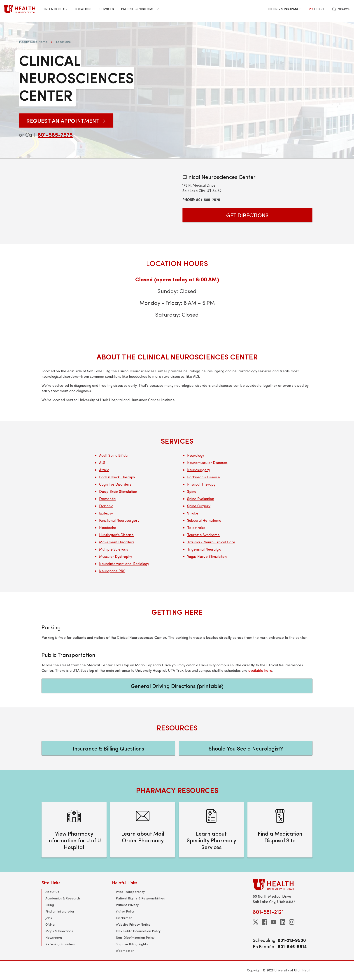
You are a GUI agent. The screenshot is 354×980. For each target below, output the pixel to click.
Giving (50, 924)
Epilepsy (106, 513)
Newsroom (54, 937)
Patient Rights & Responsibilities (140, 898)
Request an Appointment (66, 120)
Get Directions (247, 215)
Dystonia (106, 506)
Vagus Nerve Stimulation (207, 556)
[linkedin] (283, 922)
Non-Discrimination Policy (135, 937)
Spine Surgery (199, 506)
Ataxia (104, 470)
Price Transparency (130, 892)
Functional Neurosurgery (119, 520)
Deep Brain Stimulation (118, 491)
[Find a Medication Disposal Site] (280, 830)
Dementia (107, 499)
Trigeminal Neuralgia (204, 549)
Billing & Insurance (285, 9)
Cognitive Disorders (115, 484)
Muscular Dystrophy (116, 556)
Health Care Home (33, 42)
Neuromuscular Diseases (207, 462)
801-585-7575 (55, 134)
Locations (84, 9)
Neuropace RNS (112, 571)
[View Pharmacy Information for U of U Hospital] (74, 830)
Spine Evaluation (201, 499)
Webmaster (125, 951)
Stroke (193, 513)
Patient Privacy (127, 905)
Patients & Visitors (140, 9)
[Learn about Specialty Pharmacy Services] (211, 830)
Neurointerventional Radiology (124, 564)
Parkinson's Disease (204, 477)
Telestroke (196, 527)
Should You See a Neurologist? (246, 748)
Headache (108, 527)
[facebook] (265, 922)
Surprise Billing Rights (132, 944)
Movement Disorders (117, 542)
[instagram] (292, 922)
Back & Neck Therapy (117, 477)
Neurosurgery (199, 470)
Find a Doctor (55, 9)
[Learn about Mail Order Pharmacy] (143, 830)
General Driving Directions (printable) (177, 686)
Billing (50, 905)
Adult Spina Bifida (113, 455)
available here (260, 670)
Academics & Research (63, 898)
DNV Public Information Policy (138, 931)
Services (107, 9)
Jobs (49, 918)
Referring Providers (60, 944)
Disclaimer (124, 918)
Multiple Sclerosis (114, 549)
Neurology (196, 455)
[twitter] (256, 922)
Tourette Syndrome (203, 535)
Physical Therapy (201, 484)
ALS (102, 462)
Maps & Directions (59, 931)
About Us (52, 892)
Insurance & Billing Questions (108, 748)
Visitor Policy (125, 911)
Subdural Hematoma (204, 520)
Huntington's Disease (116, 535)
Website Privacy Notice (133, 924)
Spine (192, 491)
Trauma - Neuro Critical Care (211, 542)
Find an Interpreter (60, 911)
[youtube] (274, 922)
